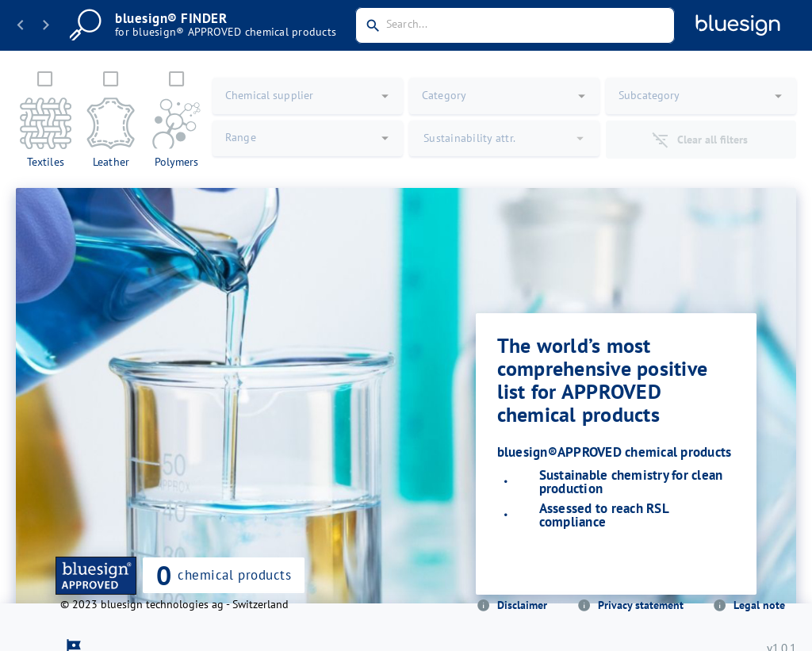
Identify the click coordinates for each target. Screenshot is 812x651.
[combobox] (515, 25)
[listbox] (616, 499)
